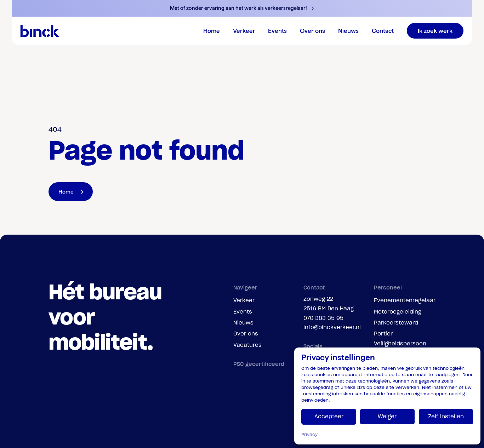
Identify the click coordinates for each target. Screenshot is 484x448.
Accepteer (329, 416)
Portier (383, 334)
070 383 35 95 (323, 318)
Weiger (387, 416)
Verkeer (244, 300)
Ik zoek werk (435, 31)
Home (212, 31)
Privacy (309, 434)
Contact (383, 31)
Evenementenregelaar (405, 300)
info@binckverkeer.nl (332, 327)
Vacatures (247, 345)
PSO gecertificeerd (259, 364)
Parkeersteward (396, 323)
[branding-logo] (40, 31)
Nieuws (348, 31)
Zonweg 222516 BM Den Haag (329, 304)
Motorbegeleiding (398, 312)
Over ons (246, 334)
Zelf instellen (446, 416)
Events (243, 312)
